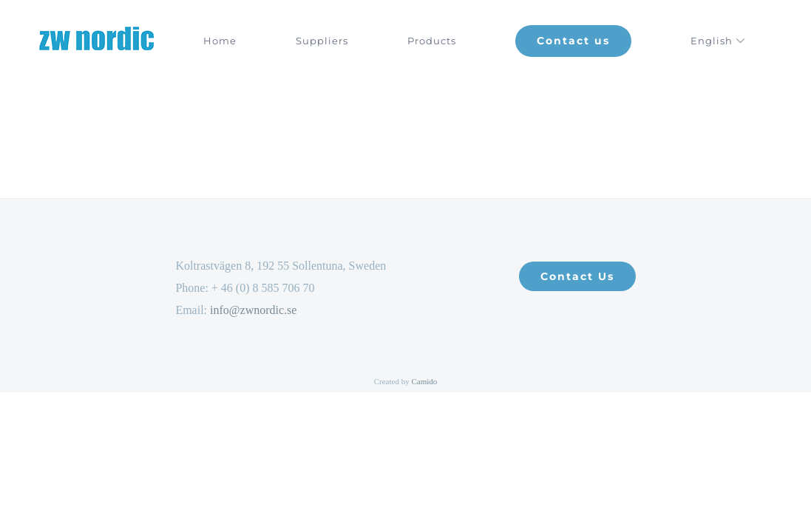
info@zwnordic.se (253, 310)
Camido (424, 381)
